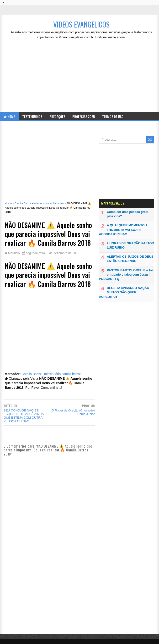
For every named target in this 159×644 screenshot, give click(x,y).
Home (9, 116)
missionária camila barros (63, 374)
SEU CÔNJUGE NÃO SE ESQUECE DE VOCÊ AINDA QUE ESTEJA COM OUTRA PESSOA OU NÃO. (24, 416)
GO (150, 140)
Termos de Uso (113, 116)
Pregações (57, 116)
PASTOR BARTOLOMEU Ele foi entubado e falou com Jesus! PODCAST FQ (126, 275)
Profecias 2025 (84, 116)
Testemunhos (32, 116)
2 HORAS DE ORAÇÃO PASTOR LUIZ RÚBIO (130, 245)
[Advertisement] (81, 77)
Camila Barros (32, 374)
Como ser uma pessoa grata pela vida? (127, 214)
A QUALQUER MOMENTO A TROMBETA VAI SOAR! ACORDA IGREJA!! (123, 230)
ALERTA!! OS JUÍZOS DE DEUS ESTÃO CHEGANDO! (130, 259)
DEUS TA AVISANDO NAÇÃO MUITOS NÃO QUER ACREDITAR (124, 292)
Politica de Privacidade (21, 126)
